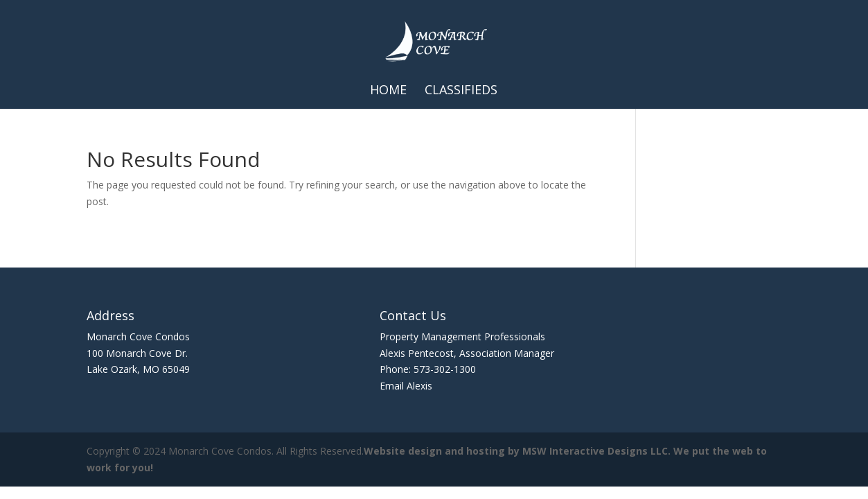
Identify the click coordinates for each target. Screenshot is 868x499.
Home (388, 91)
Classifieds (461, 91)
